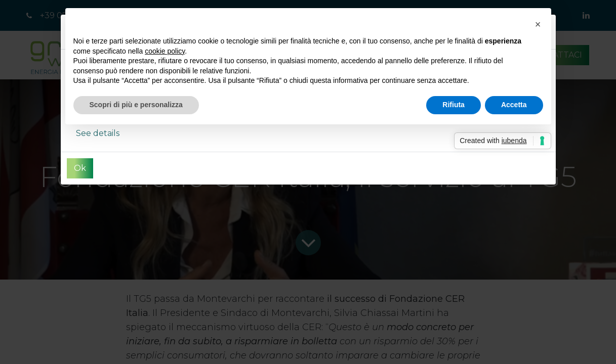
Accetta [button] (514, 105)
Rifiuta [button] (454, 105)
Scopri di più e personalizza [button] (136, 105)
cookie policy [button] (165, 51)
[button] (538, 24)
